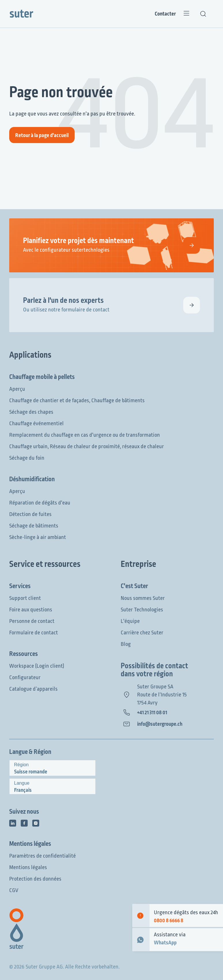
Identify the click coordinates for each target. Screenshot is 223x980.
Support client (25, 598)
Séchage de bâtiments (34, 526)
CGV (14, 890)
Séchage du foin (27, 458)
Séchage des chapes (31, 412)
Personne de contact (32, 621)
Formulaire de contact (34, 633)
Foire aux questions (31, 610)
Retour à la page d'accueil (42, 135)
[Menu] (186, 14)
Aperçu (17, 389)
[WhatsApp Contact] (141, 940)
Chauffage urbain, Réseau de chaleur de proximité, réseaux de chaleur (87, 446)
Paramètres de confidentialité (42, 856)
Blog (126, 644)
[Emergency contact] (141, 915)
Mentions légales (28, 867)
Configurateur (25, 677)
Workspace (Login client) (37, 666)
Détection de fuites (30, 514)
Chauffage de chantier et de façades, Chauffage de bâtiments (77, 401)
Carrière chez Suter (142, 633)
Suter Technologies (142, 610)
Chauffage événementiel (36, 423)
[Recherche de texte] (203, 14)
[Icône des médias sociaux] (13, 823)
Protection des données (35, 879)
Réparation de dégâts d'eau (40, 503)
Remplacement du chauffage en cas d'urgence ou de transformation (85, 435)
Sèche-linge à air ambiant (38, 537)
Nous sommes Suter (143, 598)
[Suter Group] (21, 14)
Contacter (165, 14)
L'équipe (130, 621)
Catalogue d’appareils (33, 689)
